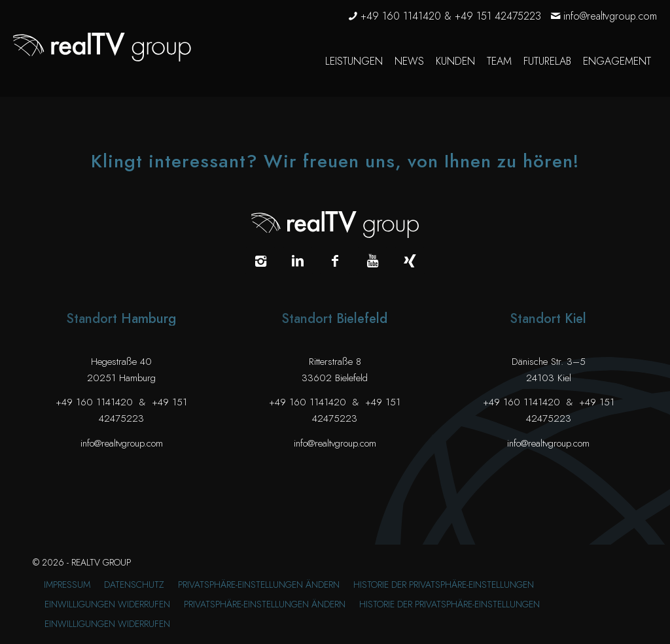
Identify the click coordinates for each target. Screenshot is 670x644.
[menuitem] (354, 61)
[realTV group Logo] (102, 47)
